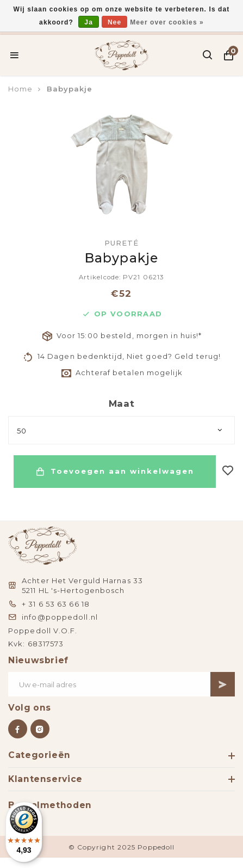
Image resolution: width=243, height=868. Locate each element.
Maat (122, 404)
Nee (114, 22)
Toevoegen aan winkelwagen (115, 472)
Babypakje (70, 89)
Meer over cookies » (167, 22)
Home (20, 89)
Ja (89, 22)
